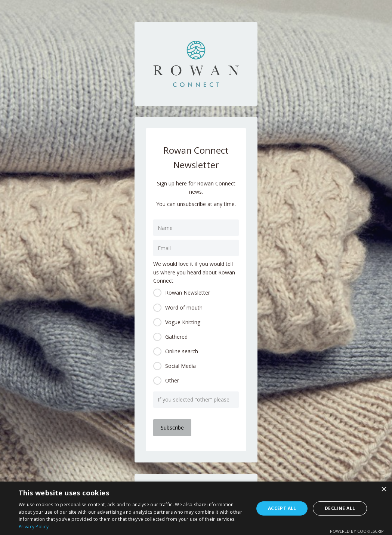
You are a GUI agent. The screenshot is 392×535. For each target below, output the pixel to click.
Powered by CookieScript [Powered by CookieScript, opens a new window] (358, 531)
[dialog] (196, 508)
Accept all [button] (282, 508)
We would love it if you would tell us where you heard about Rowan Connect (194, 272)
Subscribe (172, 428)
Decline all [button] (340, 508)
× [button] (384, 490)
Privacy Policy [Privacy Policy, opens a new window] (34, 527)
